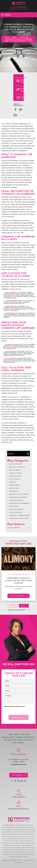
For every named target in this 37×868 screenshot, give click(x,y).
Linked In (15, 115)
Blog (15, 743)
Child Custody (16, 473)
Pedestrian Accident (18, 497)
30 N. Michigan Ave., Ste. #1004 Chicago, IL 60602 (19, 761)
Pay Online (17, 775)
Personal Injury (16, 500)
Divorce (13, 482)
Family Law (23, 98)
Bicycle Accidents (17, 467)
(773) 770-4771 (21, 9)
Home (10, 734)
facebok (15, 110)
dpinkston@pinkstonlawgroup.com (18, 809)
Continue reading (17, 596)
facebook (12, 781)
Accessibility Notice (29, 860)
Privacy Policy (18, 862)
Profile (16, 734)
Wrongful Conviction (19, 518)
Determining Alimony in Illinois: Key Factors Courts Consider (18, 581)
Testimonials (28, 740)
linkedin (19, 781)
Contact (21, 743)
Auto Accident (16, 464)
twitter (21, 110)
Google (25, 781)
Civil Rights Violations (13, 740)
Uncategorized (16, 512)
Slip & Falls (14, 506)
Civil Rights (14, 479)
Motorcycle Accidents (19, 494)
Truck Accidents (16, 509)
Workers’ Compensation (26, 737)
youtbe (22, 781)
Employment (15, 485)
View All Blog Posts (16, 610)
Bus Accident (15, 470)
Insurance (14, 491)
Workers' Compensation (19, 515)
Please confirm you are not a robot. (15, 706)
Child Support (15, 476)
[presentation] (13, 606)
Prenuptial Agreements (19, 503)
